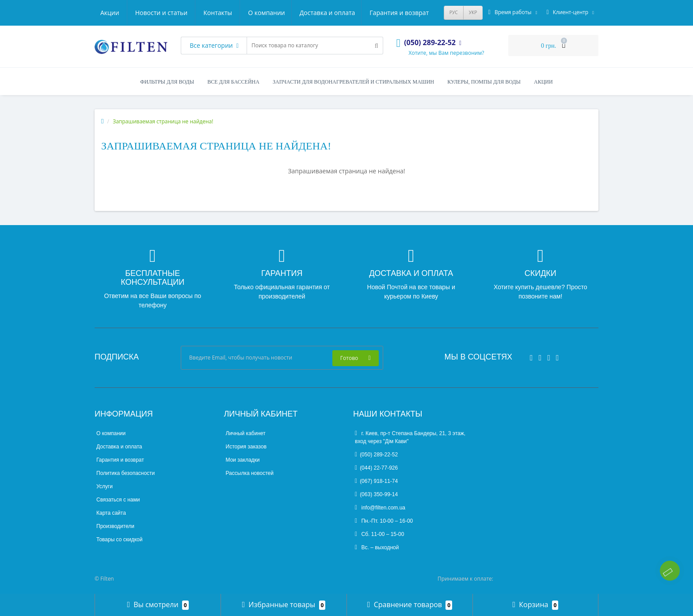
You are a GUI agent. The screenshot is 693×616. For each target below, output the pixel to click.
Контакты (417, 13)
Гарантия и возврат (254, 13)
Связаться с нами (118, 500)
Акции (309, 13)
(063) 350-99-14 (376, 494)
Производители (115, 526)
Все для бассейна (233, 82)
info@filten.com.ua (380, 508)
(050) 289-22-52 (376, 455)
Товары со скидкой (119, 539)
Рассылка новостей (250, 473)
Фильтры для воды (167, 82)
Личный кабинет (246, 433)
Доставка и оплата (181, 13)
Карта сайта (111, 513)
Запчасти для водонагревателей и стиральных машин (353, 82)
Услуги (105, 486)
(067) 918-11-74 (376, 481)
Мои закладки (243, 460)
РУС (454, 12)
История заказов (246, 447)
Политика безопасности (126, 473)
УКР (473, 12)
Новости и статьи (361, 13)
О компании (119, 13)
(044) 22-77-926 (376, 468)
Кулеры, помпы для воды (484, 82)
